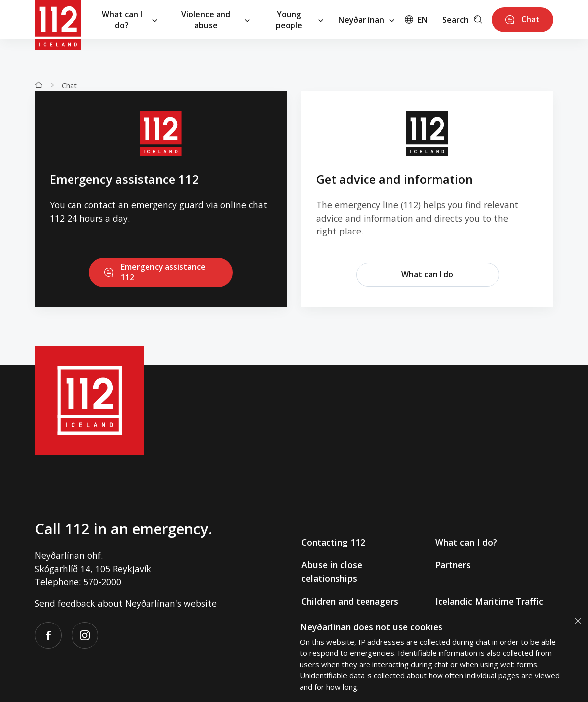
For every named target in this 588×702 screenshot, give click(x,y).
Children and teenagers (350, 601)
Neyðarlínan (364, 20)
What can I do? (130, 20)
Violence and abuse (216, 20)
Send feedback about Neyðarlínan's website (126, 603)
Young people (299, 20)
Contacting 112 (333, 543)
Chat (69, 85)
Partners (453, 565)
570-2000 (102, 582)
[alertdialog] (439, 656)
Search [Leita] (460, 20)
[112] (58, 20)
